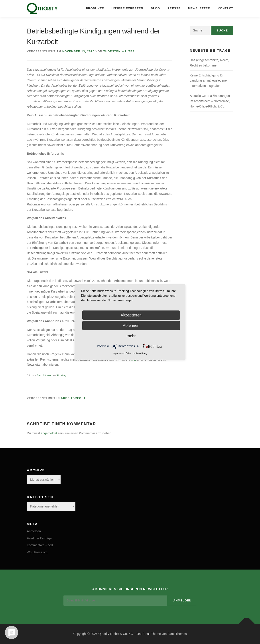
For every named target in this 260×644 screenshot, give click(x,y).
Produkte (95, 8)
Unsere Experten (127, 8)
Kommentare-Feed (40, 545)
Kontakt (225, 8)
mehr (131, 336)
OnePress (143, 634)
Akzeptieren (131, 315)
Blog (156, 8)
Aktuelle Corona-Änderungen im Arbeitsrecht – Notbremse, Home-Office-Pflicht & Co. (210, 101)
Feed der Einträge (39, 538)
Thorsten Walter (119, 51)
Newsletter (199, 8)
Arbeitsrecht (73, 398)
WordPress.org (37, 552)
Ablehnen (131, 325)
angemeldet (49, 433)
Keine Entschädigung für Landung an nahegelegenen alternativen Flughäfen (209, 81)
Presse (174, 8)
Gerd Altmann (44, 375)
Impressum (118, 353)
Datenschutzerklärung (136, 353)
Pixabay (62, 375)
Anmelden (34, 531)
